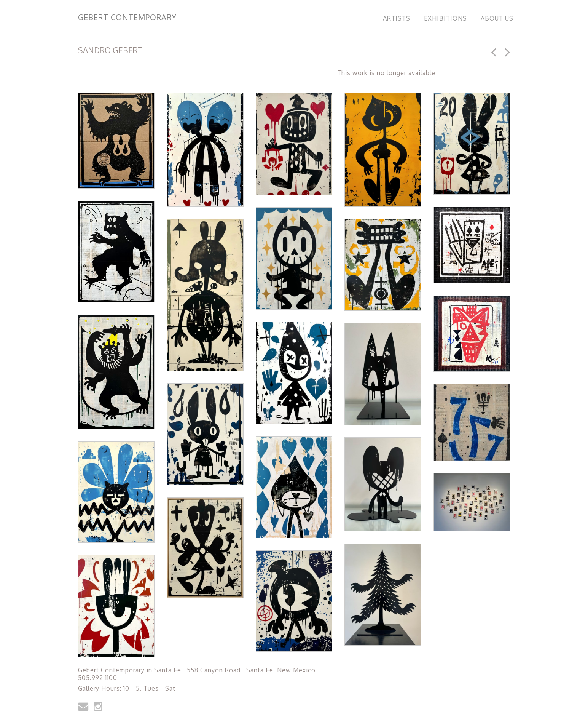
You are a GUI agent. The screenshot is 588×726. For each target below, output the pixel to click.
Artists (397, 18)
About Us (497, 18)
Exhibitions (445, 18)
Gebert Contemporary (127, 17)
